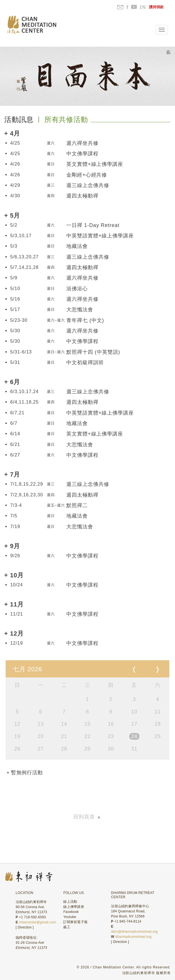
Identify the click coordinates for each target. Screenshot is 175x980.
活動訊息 (19, 119)
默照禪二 (77, 505)
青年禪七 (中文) (85, 320)
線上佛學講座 (74, 907)
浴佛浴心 (77, 289)
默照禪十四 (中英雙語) (93, 352)
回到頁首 (88, 817)
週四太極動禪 (82, 196)
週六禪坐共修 (82, 143)
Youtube (70, 917)
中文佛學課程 (82, 154)
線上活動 (70, 902)
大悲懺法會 (80, 310)
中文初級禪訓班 (85, 363)
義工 (67, 927)
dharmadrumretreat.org (134, 937)
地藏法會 (77, 246)
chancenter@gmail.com (37, 922)
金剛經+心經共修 (87, 175)
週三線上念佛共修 (88, 185)
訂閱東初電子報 (75, 922)
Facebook (71, 912)
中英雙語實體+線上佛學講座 (100, 236)
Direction (25, 927)
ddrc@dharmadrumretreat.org (134, 932)
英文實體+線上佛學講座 (95, 164)
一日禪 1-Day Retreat (93, 225)
